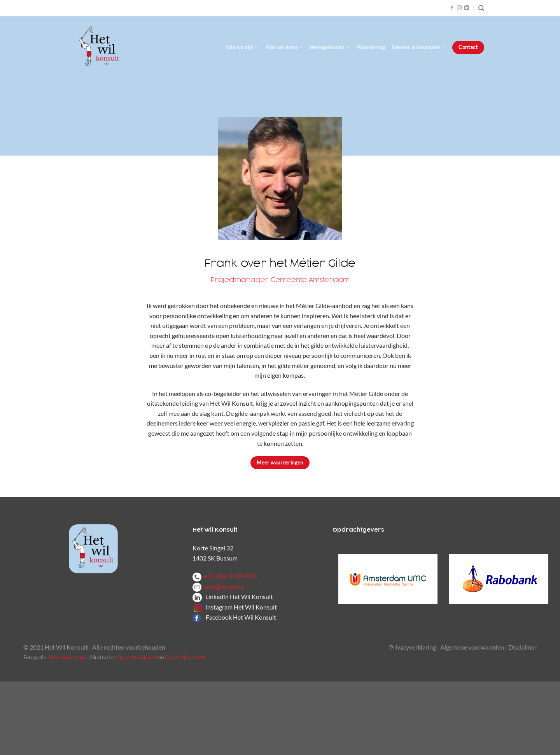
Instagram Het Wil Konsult (241, 607)
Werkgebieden (330, 47)
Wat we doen (284, 47)
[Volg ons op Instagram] (459, 8)
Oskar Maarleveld (137, 657)
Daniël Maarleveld (185, 657)
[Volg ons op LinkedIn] (467, 8)
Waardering (371, 47)
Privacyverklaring (413, 647)
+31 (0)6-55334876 (225, 576)
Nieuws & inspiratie (418, 47)
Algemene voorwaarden (472, 647)
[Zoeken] (481, 8)
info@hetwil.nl (218, 586)
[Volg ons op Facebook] (452, 8)
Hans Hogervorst (68, 657)
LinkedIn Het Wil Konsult (239, 596)
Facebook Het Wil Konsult (241, 617)
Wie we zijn (243, 47)
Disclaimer (522, 647)
